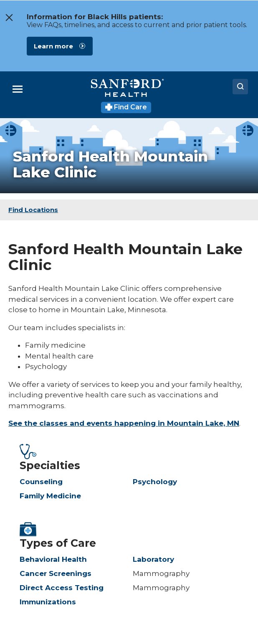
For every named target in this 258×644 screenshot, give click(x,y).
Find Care (126, 107)
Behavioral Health (53, 559)
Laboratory (153, 559)
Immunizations (48, 602)
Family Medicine (50, 496)
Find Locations (33, 210)
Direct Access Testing (62, 588)
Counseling (41, 482)
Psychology (155, 482)
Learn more (53, 46)
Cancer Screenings (56, 573)
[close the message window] (9, 18)
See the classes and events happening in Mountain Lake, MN (124, 423)
